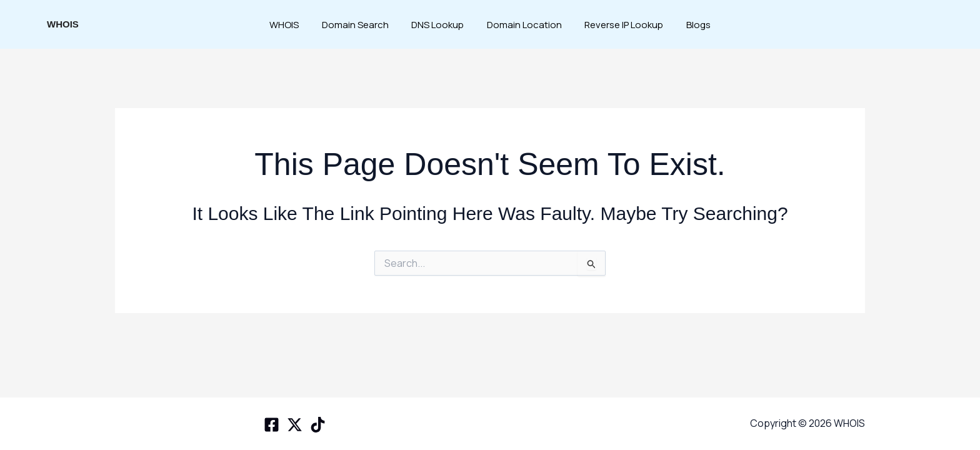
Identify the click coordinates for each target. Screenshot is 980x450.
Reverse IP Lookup (618, 25)
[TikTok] (318, 425)
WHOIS (63, 24)
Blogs (688, 25)
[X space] (295, 425)
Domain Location (522, 25)
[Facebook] (272, 425)
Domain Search (362, 25)
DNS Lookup (440, 25)
